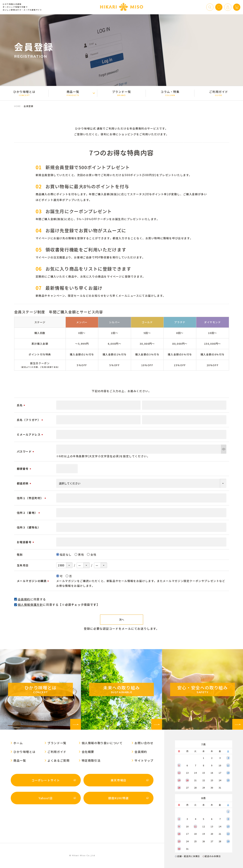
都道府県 (25, 483)
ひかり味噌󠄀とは (24, 93)
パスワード (26, 451)
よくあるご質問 (58, 760)
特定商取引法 (91, 760)
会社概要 (88, 752)
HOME (18, 106)
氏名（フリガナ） (30, 420)
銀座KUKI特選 (118, 798)
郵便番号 (25, 469)
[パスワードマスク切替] (224, 449)
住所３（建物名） (29, 527)
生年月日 (23, 565)
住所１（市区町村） (32, 498)
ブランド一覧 (121, 93)
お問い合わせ (144, 743)
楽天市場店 (119, 780)
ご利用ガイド (219, 93)
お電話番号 (26, 542)
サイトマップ (144, 760)
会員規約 (24, 599)
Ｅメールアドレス (30, 434)
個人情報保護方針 (30, 605)
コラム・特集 (170, 93)
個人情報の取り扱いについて (102, 743)
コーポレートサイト (46, 780)
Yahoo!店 (46, 798)
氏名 (22, 405)
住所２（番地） (29, 513)
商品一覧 (73, 93)
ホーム (18, 743)
